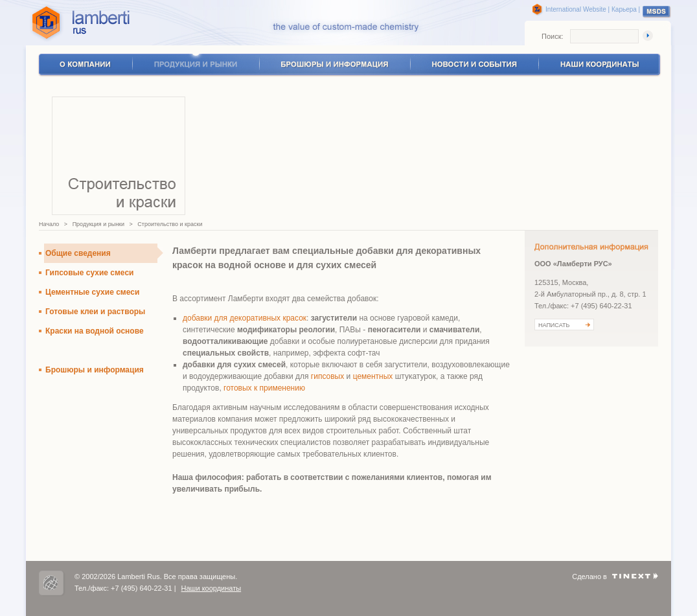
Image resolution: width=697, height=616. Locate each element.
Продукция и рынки (98, 224)
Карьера (624, 9)
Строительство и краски (170, 224)
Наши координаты (211, 588)
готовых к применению (264, 388)
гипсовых (329, 376)
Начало (49, 224)
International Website (576, 9)
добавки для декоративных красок (245, 318)
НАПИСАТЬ (554, 325)
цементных (374, 376)
